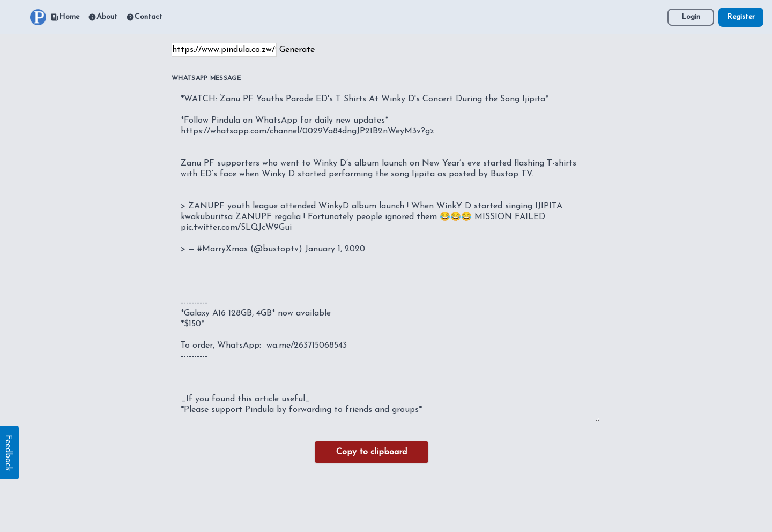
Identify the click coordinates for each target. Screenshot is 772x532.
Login (691, 17)
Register (741, 17)
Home (65, 17)
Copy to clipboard (372, 452)
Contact (144, 17)
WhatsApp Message (206, 78)
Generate (297, 50)
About (103, 17)
